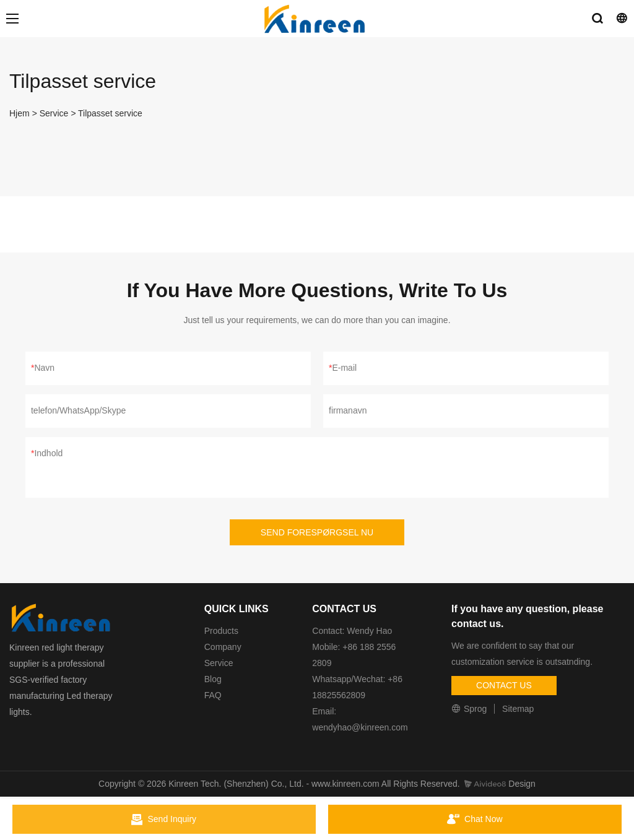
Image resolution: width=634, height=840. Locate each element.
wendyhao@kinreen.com (360, 727)
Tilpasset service (110, 113)
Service (54, 113)
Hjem (20, 113)
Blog (213, 679)
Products (221, 631)
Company (224, 647)
